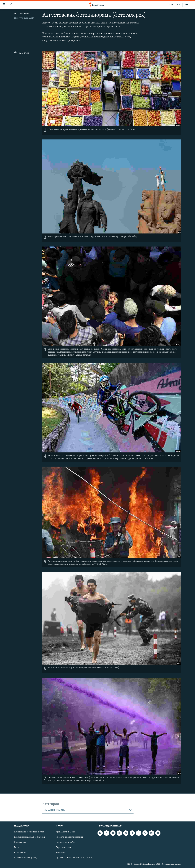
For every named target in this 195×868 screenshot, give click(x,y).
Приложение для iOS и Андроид (30, 837)
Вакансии (61, 853)
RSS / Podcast (20, 853)
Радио (17, 847)
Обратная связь (63, 847)
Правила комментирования (69, 837)
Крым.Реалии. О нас (65, 832)
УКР (171, 5)
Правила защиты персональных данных (75, 858)
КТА (179, 5)
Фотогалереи (22, 14)
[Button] (21, 53)
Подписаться (20, 842)
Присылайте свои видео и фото (29, 832)
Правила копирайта (65, 842)
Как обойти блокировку (26, 858)
